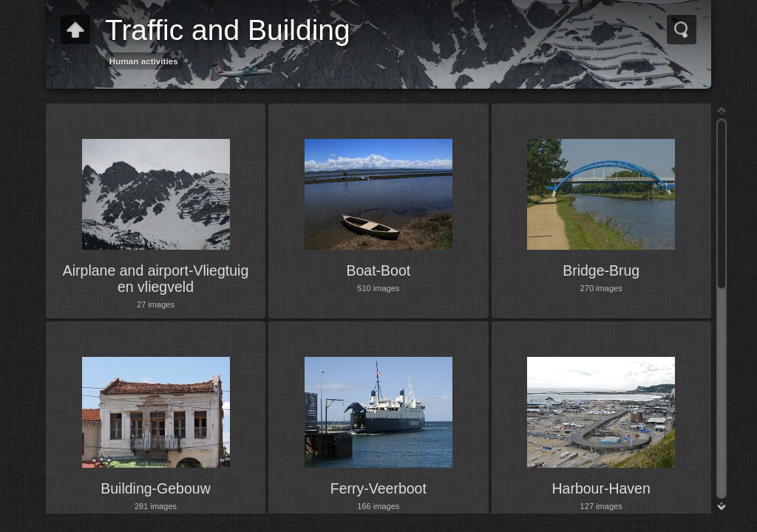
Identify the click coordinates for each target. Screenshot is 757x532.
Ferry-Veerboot (378, 488)
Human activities (144, 61)
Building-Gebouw (156, 488)
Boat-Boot (378, 270)
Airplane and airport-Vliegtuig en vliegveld (156, 279)
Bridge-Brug (601, 270)
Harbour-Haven (601, 488)
